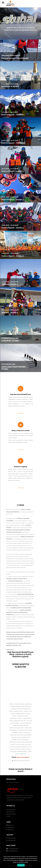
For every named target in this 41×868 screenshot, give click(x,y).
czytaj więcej (20, 413)
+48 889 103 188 (12, 840)
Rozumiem (21, 865)
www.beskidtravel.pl (13, 851)
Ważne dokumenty (11, 814)
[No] (39, 861)
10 (29, 761)
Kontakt (8, 816)
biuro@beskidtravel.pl (13, 849)
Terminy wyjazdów (11, 810)
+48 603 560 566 (12, 838)
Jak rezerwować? (11, 812)
